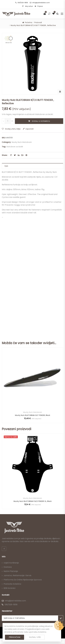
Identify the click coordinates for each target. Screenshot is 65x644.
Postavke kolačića (12, 584)
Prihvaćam (15, 637)
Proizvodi (38, 22)
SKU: (4, 138)
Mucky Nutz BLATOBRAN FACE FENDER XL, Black (33, 501)
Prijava (39, 6)
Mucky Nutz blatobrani (22, 142)
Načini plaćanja (11, 571)
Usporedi (29, 129)
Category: (6, 142)
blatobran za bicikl (15, 147)
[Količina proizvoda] (8, 121)
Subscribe (61, 618)
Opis (6, 166)
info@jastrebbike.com (40, 3)
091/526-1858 (22, 3)
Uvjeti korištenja (11, 563)
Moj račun (29, 6)
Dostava (8, 567)
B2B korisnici (10, 588)
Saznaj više (35, 637)
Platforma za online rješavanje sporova (23, 580)
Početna (29, 22)
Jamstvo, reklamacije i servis (17, 575)
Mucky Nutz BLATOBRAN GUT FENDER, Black (33, 415)
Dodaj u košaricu (41, 121)
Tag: (4, 147)
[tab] (32, 166)
